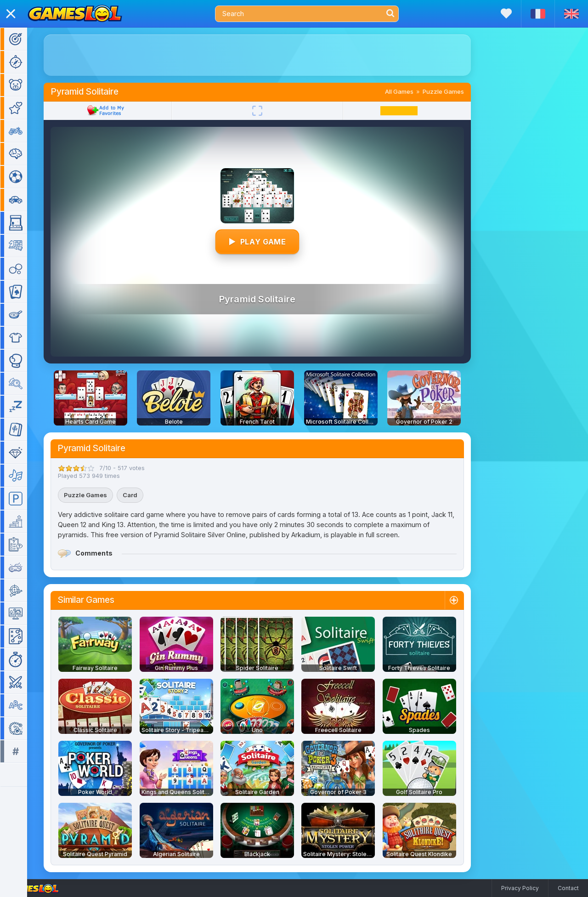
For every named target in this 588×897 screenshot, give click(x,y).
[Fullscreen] (271, 111)
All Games (413, 91)
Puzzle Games (457, 91)
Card (143, 495)
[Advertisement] (271, 55)
